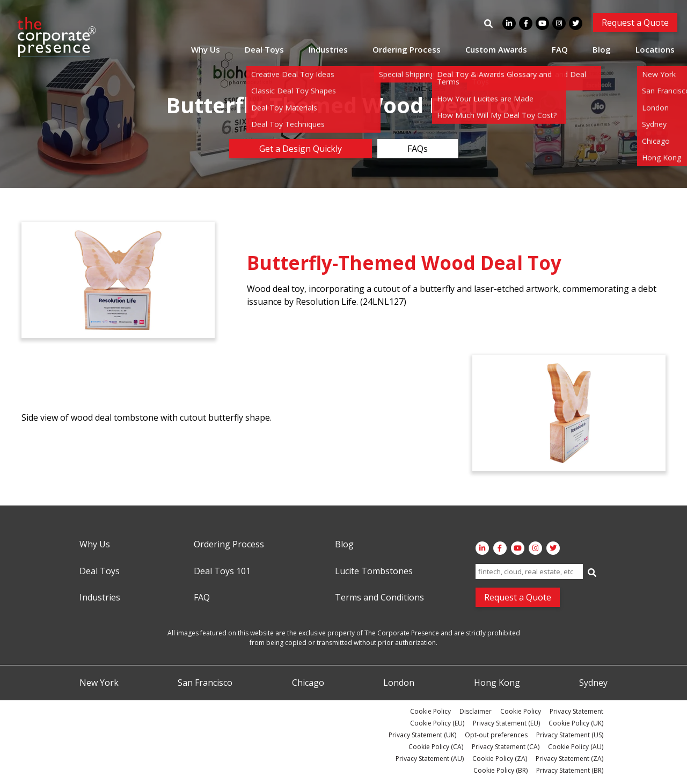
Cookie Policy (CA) (436, 747)
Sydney (593, 683)
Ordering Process (407, 49)
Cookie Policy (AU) (576, 747)
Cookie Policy (430, 711)
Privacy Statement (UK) (422, 735)
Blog (602, 49)
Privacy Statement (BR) (570, 770)
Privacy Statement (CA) (506, 747)
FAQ (560, 49)
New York (99, 683)
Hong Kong (497, 683)
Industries (328, 49)
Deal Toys (264, 49)
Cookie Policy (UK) (576, 723)
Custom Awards (496, 49)
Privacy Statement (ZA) (569, 759)
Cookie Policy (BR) (500, 770)
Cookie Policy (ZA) (500, 759)
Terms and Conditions (379, 598)
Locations (655, 49)
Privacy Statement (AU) (430, 759)
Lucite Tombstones (374, 571)
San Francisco (205, 683)
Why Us (206, 49)
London (399, 683)
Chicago (308, 683)
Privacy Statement (576, 711)
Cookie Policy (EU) (437, 723)
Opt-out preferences (496, 735)
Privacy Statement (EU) (506, 723)
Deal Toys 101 (222, 571)
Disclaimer (476, 711)
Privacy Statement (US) (570, 735)
